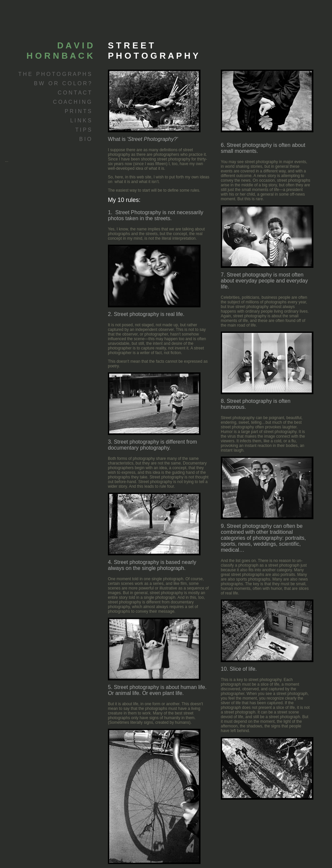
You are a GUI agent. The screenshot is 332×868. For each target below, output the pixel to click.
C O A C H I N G (72, 102)
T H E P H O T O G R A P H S (55, 74)
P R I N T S (78, 111)
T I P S (83, 130)
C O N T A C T (75, 93)
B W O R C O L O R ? (63, 83)
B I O (85, 139)
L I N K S (81, 121)
